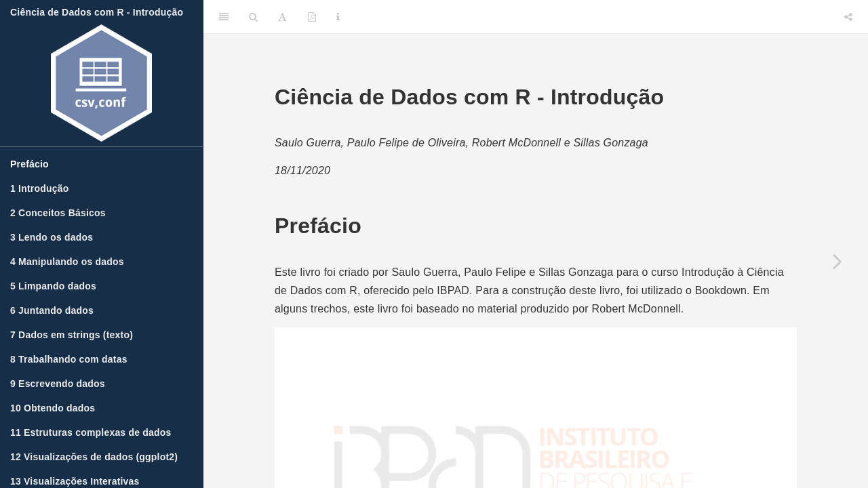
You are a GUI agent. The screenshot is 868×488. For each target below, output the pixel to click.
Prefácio (29, 164)
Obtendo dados (53, 408)
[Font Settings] (282, 17)
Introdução (39, 188)
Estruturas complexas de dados (91, 432)
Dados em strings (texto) (72, 335)
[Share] (848, 17)
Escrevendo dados (58, 384)
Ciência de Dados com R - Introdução (97, 12)
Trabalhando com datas (69, 359)
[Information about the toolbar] (338, 17)
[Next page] (837, 261)
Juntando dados (52, 310)
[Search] (253, 17)
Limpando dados (53, 286)
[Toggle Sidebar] (224, 17)
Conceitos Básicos (58, 213)
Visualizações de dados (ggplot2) (94, 457)
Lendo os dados (52, 237)
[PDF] (312, 17)
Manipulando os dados (67, 262)
